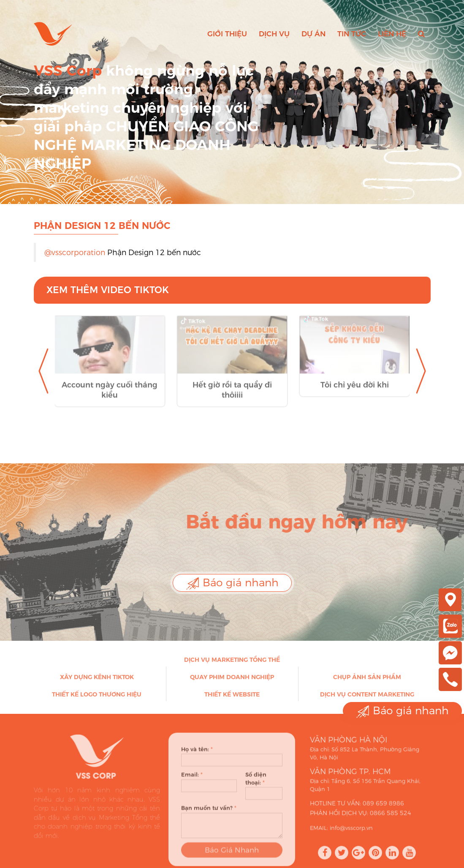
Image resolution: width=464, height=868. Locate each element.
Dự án (313, 34)
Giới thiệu (227, 34)
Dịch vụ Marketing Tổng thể (232, 663)
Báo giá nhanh (232, 583)
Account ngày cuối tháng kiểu (110, 397)
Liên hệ (392, 34)
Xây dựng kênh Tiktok (97, 680)
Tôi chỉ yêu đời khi (355, 392)
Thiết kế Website (232, 697)
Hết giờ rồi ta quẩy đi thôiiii (232, 397)
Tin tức (352, 34)
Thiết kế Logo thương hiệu (97, 697)
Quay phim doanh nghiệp (232, 680)
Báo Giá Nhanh (232, 857)
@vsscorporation (75, 252)
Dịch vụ (274, 34)
